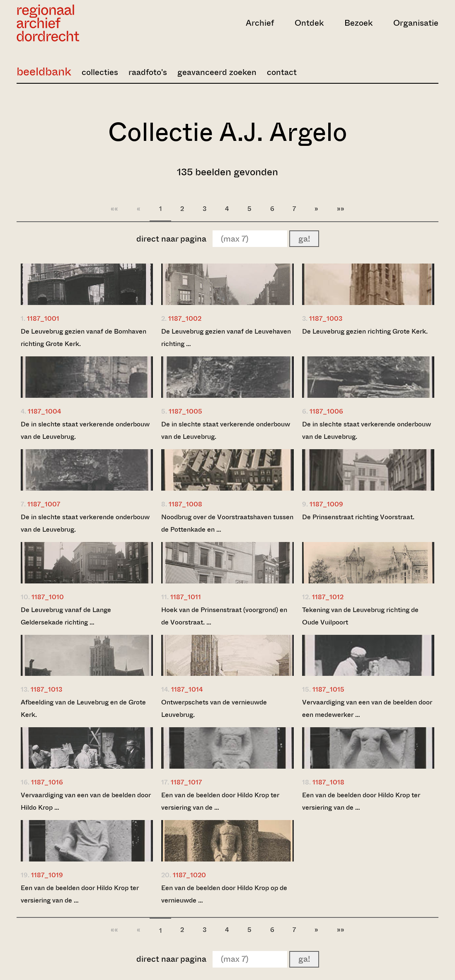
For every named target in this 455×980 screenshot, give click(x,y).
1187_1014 (187, 689)
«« (114, 209)
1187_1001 (43, 318)
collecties (100, 72)
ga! (304, 239)
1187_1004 (44, 411)
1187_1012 (328, 597)
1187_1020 (189, 875)
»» (341, 209)
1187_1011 (186, 597)
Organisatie (416, 23)
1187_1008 (185, 504)
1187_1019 (47, 875)
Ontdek (309, 23)
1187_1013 (46, 689)
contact (282, 72)
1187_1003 (326, 318)
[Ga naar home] (80, 23)
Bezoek (358, 23)
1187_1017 (186, 782)
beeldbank (44, 71)
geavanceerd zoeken (217, 72)
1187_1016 (47, 782)
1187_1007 (44, 504)
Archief (260, 23)
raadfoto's (148, 72)
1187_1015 (328, 689)
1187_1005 (185, 411)
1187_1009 (326, 504)
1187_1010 (48, 597)
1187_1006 (326, 411)
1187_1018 (328, 782)
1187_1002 (185, 318)
